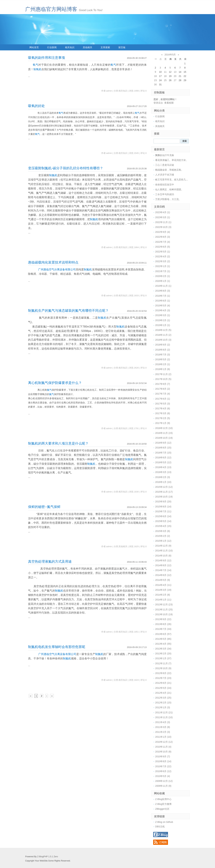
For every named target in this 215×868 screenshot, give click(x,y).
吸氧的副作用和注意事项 (47, 58)
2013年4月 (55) (163, 644)
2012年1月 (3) (163, 707)
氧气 (36, 65)
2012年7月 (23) (163, 678)
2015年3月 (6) (163, 531)
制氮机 (53, 175)
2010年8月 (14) (163, 761)
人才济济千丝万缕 (165, 175)
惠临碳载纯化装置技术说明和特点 (53, 262)
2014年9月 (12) (163, 560)
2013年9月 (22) (163, 619)
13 (175, 72)
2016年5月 (170, 55)
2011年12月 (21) (164, 712)
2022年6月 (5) (163, 247)
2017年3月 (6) (163, 413)
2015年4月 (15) (163, 526)
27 (175, 80)
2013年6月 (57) (163, 634)
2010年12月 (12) (164, 742)
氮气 (49, 390)
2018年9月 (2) (163, 345)
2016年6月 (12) (163, 458)
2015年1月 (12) (163, 541)
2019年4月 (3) (163, 310)
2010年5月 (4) (163, 776)
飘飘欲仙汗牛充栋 (165, 155)
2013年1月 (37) (163, 658)
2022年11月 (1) (163, 222)
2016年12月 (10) (164, 428)
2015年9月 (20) (163, 502)
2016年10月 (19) (164, 438)
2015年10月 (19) (164, 497)
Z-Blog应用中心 (163, 799)
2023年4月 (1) (163, 212)
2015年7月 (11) (163, 511)
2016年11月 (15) (164, 433)
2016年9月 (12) (163, 443)
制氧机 (37, 69)
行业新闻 (52, 47)
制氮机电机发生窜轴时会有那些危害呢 (57, 647)
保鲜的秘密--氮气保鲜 (44, 507)
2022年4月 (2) (163, 256)
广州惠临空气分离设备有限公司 (57, 269)
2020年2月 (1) (163, 276)
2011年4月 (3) (163, 722)
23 (155, 80)
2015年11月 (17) (164, 492)
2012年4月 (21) (163, 693)
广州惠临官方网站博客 (51, 9)
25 (165, 80)
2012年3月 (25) (163, 698)
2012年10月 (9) (163, 668)
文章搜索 (105, 47)
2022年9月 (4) (163, 232)
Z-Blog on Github (164, 822)
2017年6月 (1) (163, 399)
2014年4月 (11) (163, 585)
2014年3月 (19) (163, 590)
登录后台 (158, 103)
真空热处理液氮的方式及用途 (50, 561)
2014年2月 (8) (163, 595)
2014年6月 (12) (163, 575)
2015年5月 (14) (163, 521)
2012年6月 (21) (163, 683)
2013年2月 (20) (163, 654)
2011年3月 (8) (163, 727)
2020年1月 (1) (163, 281)
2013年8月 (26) (163, 624)
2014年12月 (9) (163, 546)
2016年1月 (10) (163, 482)
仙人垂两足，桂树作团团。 (169, 189)
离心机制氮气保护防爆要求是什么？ (55, 383)
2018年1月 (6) (163, 369)
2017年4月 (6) (163, 408)
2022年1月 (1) (163, 266)
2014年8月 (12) (163, 565)
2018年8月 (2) (163, 350)
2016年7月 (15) (163, 453)
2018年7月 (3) (163, 355)
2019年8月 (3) (163, 291)
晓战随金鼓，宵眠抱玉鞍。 (169, 170)
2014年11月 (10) (164, 551)
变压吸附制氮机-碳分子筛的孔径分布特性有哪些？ (66, 168)
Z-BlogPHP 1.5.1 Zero (48, 857)
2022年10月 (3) (163, 227)
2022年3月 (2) (163, 261)
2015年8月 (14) (163, 507)
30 (155, 84)
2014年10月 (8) (163, 556)
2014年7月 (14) (163, 570)
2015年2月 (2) (163, 536)
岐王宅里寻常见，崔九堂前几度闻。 (174, 180)
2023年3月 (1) (163, 217)
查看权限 (169, 103)
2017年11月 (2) (163, 374)
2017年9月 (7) (163, 384)
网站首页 (34, 47)
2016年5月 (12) (163, 462)
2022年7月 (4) (163, 242)
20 (175, 76)
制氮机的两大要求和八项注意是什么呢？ (58, 443)
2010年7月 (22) (163, 766)
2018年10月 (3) (163, 340)
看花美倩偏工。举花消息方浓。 (172, 160)
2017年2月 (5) (163, 418)
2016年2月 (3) (163, 477)
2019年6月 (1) (163, 301)
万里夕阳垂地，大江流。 (168, 199)
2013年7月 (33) (163, 629)
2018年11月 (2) (163, 335)
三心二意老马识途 (165, 165)
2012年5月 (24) (163, 688)
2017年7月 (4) (163, 394)
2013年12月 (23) (164, 604)
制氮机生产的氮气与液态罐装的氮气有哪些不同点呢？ (68, 311)
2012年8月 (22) (163, 673)
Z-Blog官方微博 (163, 804)
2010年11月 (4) (163, 747)
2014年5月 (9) (163, 580)
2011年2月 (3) (163, 732)
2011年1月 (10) (163, 737)
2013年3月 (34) (163, 649)
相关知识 (70, 47)
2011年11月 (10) (164, 717)
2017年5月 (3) (163, 404)
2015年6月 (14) (163, 516)
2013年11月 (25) (164, 610)
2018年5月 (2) (163, 359)
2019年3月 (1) (163, 315)
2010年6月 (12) (163, 771)
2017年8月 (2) (163, 389)
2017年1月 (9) (163, 423)
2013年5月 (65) (163, 639)
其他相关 (88, 47)
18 (165, 76)
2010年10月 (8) (163, 752)
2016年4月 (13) (163, 467)
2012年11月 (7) (163, 663)
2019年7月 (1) (163, 296)
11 (165, 72)
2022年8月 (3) (163, 237)
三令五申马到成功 (165, 194)
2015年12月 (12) (164, 487)
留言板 (122, 47)
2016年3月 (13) (163, 472)
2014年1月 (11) (163, 600)
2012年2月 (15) (163, 703)
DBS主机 (160, 827)
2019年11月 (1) (163, 286)
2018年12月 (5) (163, 330)
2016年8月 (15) (163, 448)
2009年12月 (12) (164, 781)
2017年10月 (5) (163, 379)
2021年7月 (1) (163, 271)
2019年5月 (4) (163, 306)
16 (155, 76)
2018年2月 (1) (163, 364)
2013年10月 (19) (164, 614)
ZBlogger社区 (162, 809)
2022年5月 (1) (163, 252)
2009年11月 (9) (163, 786)
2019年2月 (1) (163, 320)
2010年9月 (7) (163, 756)
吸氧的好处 (36, 106)
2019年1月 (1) (163, 325)
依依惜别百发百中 (165, 185)
